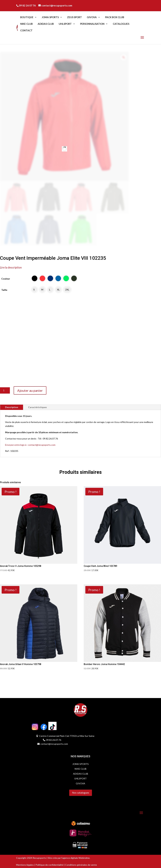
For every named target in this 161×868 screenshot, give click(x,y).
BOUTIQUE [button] (29, 17)
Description (12, 407)
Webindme (84, 858)
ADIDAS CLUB (46, 24)
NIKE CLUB (26, 24)
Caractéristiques (37, 407)
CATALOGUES (121, 24)
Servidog (21, 799)
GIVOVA (93, 17)
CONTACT (26, 30)
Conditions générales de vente (81, 865)
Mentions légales (25, 865)
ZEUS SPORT (74, 17)
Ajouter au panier (30, 390)
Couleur (6, 279)
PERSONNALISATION (94, 24)
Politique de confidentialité (49, 865)
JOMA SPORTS (52, 17)
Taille (4, 290)
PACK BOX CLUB (115, 17)
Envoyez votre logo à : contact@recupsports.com (30, 445)
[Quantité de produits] (5, 390)
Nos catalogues (81, 793)
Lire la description (11, 267)
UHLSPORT (67, 24)
